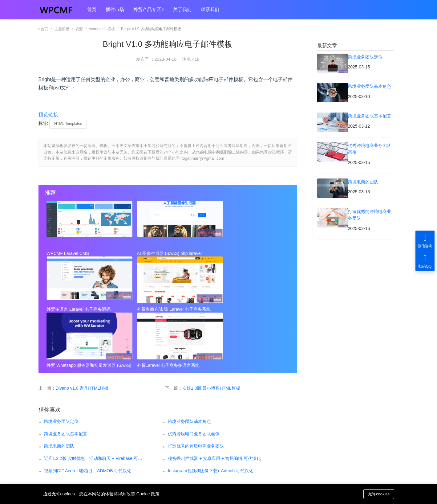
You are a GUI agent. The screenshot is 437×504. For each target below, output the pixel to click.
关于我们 (182, 10)
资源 (79, 29)
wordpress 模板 (102, 29)
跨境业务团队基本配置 (66, 377)
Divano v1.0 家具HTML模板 (82, 331)
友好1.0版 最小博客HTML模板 (211, 331)
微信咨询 (425, 241)
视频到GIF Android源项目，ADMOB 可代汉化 (88, 414)
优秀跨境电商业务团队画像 (194, 377)
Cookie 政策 (148, 494)
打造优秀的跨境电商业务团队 (196, 389)
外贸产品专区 (149, 10)
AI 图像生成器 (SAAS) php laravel (160, 253)
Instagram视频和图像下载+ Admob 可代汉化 (210, 414)
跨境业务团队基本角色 (189, 365)
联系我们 (210, 10)
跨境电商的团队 (59, 389)
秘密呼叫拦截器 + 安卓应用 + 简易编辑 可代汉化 (214, 402)
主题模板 (62, 29)
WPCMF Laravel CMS (68, 253)
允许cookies (378, 494)
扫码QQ (425, 261)
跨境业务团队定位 (61, 365)
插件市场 (115, 10)
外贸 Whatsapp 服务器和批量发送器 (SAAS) (166, 309)
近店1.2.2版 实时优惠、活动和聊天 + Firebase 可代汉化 (94, 402)
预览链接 (48, 115)
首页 (92, 10)
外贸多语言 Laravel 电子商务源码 (241, 253)
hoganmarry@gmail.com (246, 447)
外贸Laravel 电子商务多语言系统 (240, 309)
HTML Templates (68, 124)
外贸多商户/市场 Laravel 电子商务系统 (84, 309)
